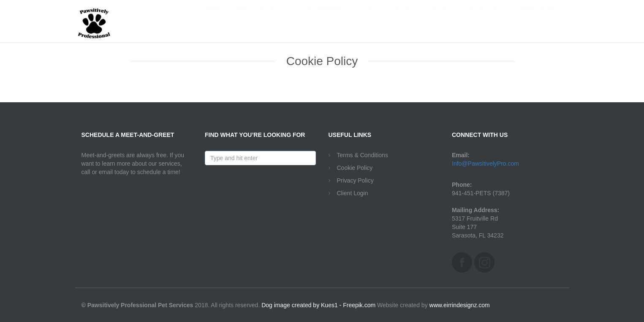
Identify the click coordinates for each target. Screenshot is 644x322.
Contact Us (481, 17)
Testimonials (326, 17)
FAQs (371, 17)
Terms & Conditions (363, 155)
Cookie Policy (355, 168)
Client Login (535, 17)
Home (212, 17)
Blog (438, 17)
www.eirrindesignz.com (460, 305)
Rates (404, 17)
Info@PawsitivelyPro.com (485, 164)
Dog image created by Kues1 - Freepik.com (318, 305)
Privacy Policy (355, 180)
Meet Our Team (263, 17)
